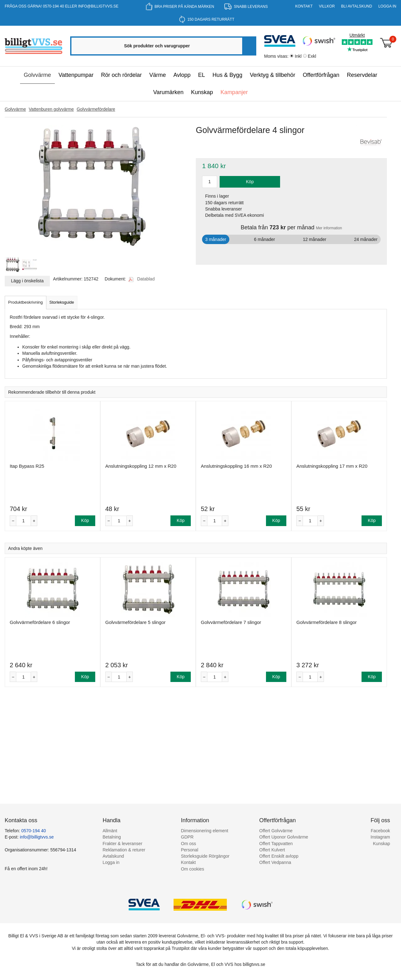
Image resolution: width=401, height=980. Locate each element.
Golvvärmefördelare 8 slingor (327, 622)
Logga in (387, 6)
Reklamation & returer (124, 850)
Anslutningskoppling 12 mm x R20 (141, 466)
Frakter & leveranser (123, 844)
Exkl (312, 56)
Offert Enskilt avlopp (279, 856)
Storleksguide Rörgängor (205, 856)
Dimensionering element (205, 831)
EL (201, 75)
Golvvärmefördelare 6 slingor (40, 622)
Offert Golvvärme (276, 831)
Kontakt (304, 6)
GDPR (187, 837)
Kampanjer (234, 92)
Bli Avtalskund (357, 6)
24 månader (366, 239)
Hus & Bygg (227, 75)
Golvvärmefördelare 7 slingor (231, 622)
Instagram (380, 837)
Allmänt (110, 831)
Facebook (380, 831)
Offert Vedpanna (275, 862)
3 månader (216, 239)
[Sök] (249, 46)
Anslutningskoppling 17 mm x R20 (332, 466)
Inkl (298, 56)
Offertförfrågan (321, 75)
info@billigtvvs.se (98, 6)
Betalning (112, 837)
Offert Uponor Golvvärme (284, 837)
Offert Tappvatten (276, 844)
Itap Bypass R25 (27, 466)
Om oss (189, 844)
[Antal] (23, 521)
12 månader (315, 239)
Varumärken (168, 92)
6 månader (265, 239)
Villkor (327, 6)
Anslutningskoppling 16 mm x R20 (236, 466)
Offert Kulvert (272, 850)
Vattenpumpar (76, 75)
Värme (158, 75)
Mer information (329, 228)
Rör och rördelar (122, 75)
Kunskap (202, 92)
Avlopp (182, 75)
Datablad (142, 279)
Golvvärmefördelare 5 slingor (135, 622)
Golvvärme (37, 75)
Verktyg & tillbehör (272, 75)
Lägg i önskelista (27, 281)
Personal (190, 850)
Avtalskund (113, 856)
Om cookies (193, 869)
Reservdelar (362, 75)
